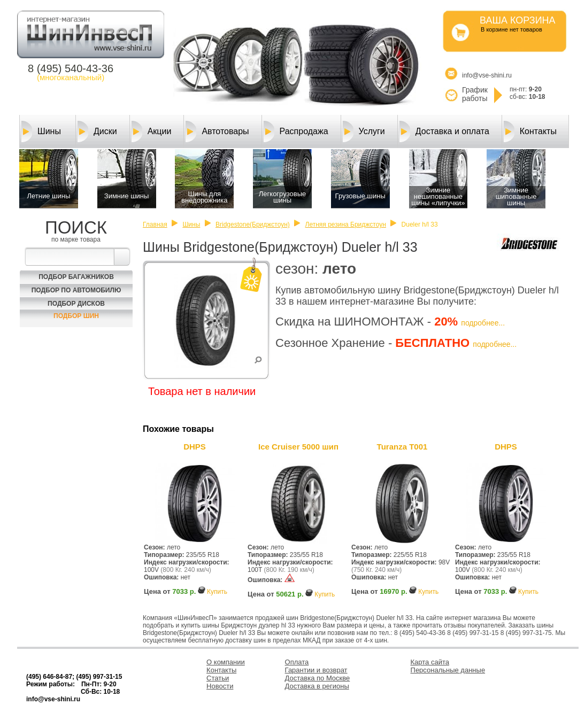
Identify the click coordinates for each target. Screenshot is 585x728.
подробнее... (483, 323)
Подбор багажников (76, 277)
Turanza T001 (402, 447)
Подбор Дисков (76, 304)
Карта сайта (430, 662)
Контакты (530, 131)
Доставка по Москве (318, 678)
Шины (41, 131)
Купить (217, 592)
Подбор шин (76, 316)
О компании (226, 662)
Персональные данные (448, 670)
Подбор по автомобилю (76, 290)
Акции (152, 131)
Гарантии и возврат (316, 670)
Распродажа (296, 131)
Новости (220, 686)
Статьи (218, 678)
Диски (97, 131)
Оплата (297, 662)
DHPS (195, 447)
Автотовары (217, 131)
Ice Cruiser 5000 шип (298, 447)
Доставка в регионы (317, 686)
